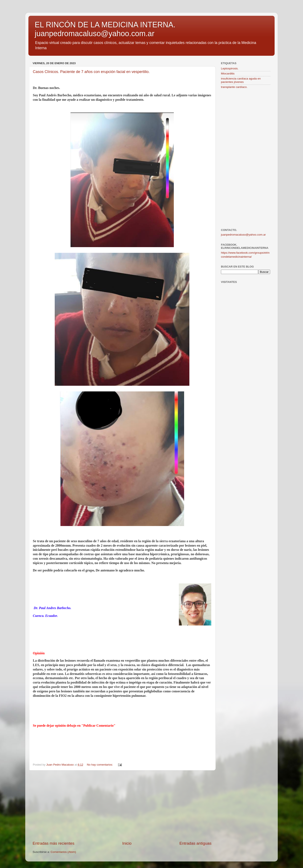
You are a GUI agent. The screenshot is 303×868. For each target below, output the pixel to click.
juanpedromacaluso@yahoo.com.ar (243, 235)
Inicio (127, 843)
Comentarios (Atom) (63, 852)
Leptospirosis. (230, 68)
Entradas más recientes (53, 843)
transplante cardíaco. (234, 87)
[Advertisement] (122, 806)
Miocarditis (228, 74)
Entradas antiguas (195, 843)
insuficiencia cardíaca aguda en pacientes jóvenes (241, 80)
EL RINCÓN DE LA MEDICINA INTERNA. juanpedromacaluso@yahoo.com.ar (105, 29)
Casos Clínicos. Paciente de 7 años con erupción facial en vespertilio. (91, 72)
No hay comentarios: (100, 765)
